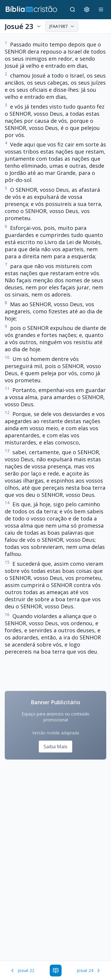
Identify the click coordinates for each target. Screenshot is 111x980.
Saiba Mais (55, 747)
